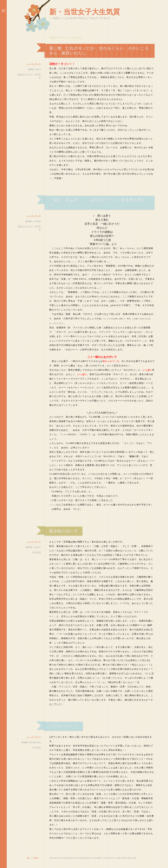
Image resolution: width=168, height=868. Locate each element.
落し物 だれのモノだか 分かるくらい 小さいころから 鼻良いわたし (99, 51)
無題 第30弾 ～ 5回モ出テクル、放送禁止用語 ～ (99, 203)
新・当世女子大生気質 (85, 12)
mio (38, 69)
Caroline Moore (125, 858)
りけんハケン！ (64, 726)
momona (35, 742)
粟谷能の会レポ (64, 531)
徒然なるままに (25, 75)
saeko (37, 547)
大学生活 (37, 553)
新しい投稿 (34, 858)
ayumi (37, 221)
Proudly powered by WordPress (70, 858)
